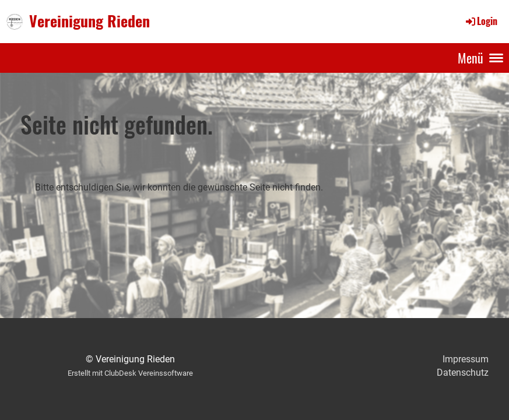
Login (481, 21)
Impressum (466, 359)
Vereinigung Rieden (89, 21)
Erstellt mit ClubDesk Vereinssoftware (130, 373)
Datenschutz (463, 373)
